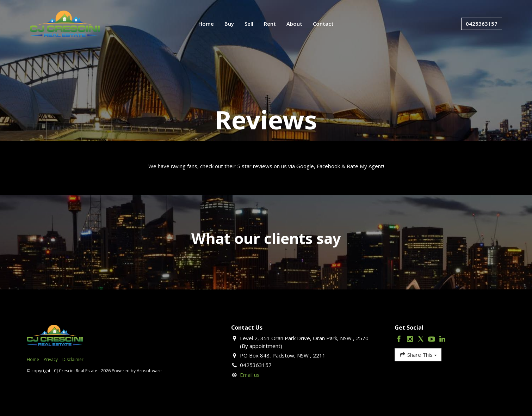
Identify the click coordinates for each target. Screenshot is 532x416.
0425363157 (482, 24)
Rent (270, 24)
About (294, 24)
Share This (418, 354)
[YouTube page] (432, 339)
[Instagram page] (411, 339)
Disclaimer (73, 359)
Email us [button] (250, 375)
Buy (229, 24)
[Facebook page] (400, 339)
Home (206, 24)
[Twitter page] (422, 339)
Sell (249, 24)
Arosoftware (149, 371)
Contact (323, 24)
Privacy (51, 359)
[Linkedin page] (443, 339)
